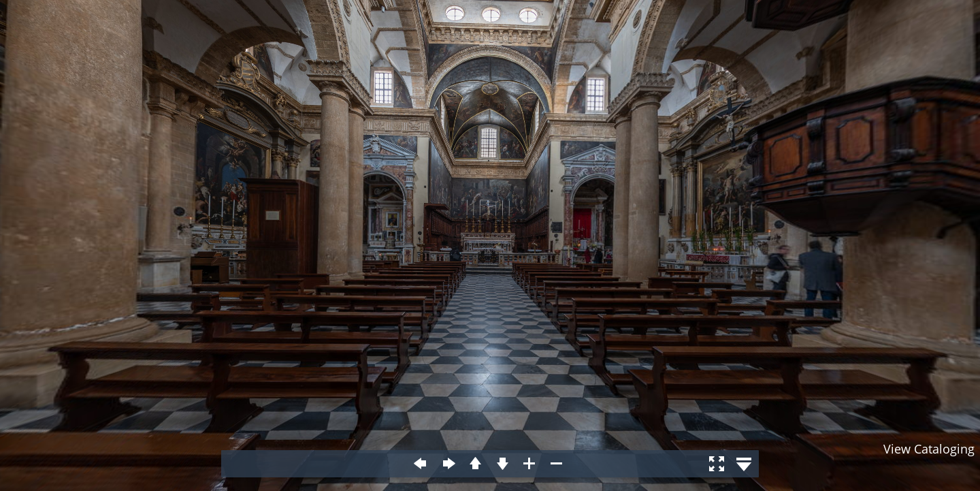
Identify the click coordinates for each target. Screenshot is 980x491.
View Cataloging (929, 449)
